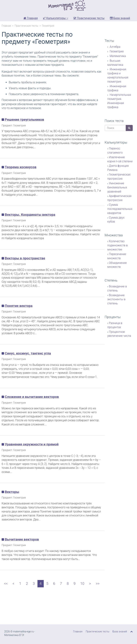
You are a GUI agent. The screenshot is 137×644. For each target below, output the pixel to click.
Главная (31, 18)
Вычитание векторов (22, 539)
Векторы (12, 492)
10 (82, 584)
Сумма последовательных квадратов (120, 209)
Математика (117, 56)
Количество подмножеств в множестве (118, 245)
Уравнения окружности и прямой (32, 444)
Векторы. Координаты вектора (30, 215)
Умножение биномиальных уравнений (117, 187)
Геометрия (116, 51)
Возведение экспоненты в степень (116, 299)
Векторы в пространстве (25, 258)
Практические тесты (89, 18)
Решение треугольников (24, 119)
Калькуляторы (56, 18)
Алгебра (115, 47)
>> (98, 584)
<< (6, 584)
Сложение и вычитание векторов (32, 397)
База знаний (120, 18)
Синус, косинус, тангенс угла (28, 353)
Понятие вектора (19, 306)
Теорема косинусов (21, 167)
